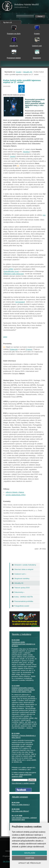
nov (44, 215)
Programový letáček (14, 58)
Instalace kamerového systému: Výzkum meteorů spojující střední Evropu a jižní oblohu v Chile (23, 690)
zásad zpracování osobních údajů (22, 776)
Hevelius (26, 152)
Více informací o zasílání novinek (23, 783)
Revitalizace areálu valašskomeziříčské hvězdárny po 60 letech (23, 644)
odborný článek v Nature (15, 492)
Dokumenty (37, 58)
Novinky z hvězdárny (22, 634)
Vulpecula (14, 349)
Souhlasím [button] (30, 853)
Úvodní (19, 72)
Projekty (37, 34)
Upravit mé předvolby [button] (30, 863)
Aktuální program (20, 797)
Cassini (12, 156)
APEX (11, 269)
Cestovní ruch (37, 46)
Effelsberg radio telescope (14, 274)
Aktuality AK (14, 46)
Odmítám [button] (30, 858)
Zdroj (5, 337)
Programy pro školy (14, 34)
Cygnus (29, 349)
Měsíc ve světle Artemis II (21, 805)
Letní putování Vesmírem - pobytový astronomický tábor (24, 819)
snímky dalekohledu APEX (16, 495)
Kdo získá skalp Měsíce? (20, 811)
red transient (20, 302)
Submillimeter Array (11, 271)
